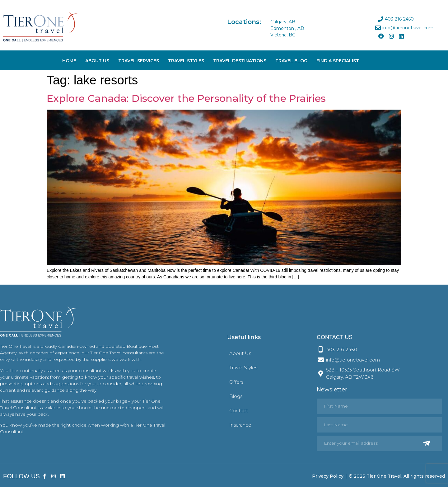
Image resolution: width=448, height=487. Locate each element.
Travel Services (139, 61)
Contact (239, 411)
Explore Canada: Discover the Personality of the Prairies (186, 98)
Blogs (236, 396)
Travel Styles (186, 61)
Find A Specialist (338, 61)
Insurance (240, 425)
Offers (236, 382)
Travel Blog (291, 61)
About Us (97, 61)
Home (69, 61)
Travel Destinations (240, 61)
